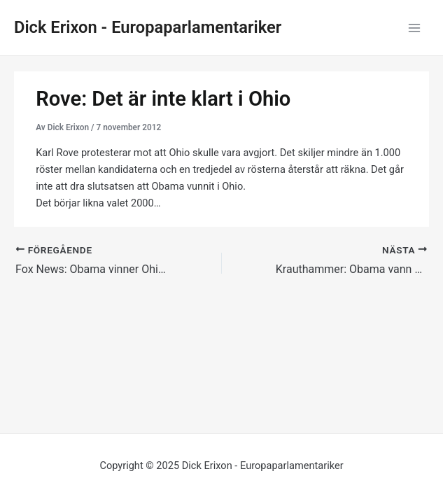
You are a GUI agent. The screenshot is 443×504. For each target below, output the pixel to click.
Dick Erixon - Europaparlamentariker (148, 27)
